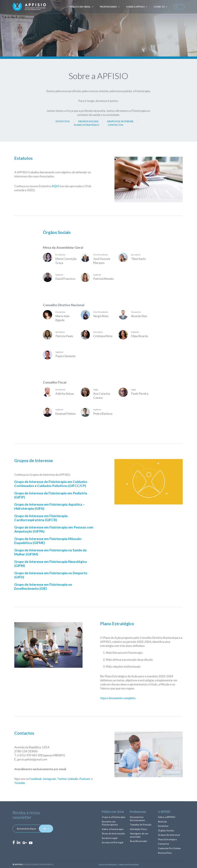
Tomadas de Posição (141, 825)
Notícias (162, 822)
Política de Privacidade (129, 865)
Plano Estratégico (167, 839)
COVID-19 (159, 7)
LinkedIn (18, 842)
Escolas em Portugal (113, 842)
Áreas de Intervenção (113, 834)
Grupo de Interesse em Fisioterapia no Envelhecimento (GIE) (43, 586)
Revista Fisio (165, 853)
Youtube (20, 783)
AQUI (55, 186)
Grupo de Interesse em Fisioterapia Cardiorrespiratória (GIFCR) (41, 518)
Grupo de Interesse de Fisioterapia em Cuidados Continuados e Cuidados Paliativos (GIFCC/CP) (51, 484)
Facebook (36, 779)
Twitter (62, 779)
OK (45, 829)
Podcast (85, 779)
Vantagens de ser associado (139, 835)
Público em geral (80, 7)
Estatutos (163, 826)
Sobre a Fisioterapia (113, 829)
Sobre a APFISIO (135, 7)
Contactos (164, 844)
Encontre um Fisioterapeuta (110, 823)
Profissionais (108, 7)
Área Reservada (138, 841)
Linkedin (73, 779)
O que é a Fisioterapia (113, 817)
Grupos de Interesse (169, 835)
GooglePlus (25, 843)
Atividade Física (138, 829)
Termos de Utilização (107, 865)
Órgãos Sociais (166, 831)
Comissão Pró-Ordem (169, 848)
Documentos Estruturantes (137, 819)
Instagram (49, 779)
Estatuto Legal (110, 838)
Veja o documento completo (118, 698)
